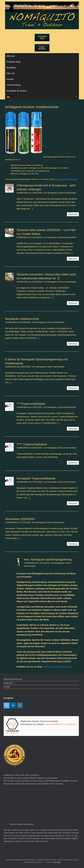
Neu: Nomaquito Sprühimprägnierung (48, 559)
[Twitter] (7, 706)
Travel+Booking (13, 85)
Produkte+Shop (13, 62)
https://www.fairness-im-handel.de (60, 724)
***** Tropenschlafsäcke (32, 444)
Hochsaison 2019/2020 (20, 519)
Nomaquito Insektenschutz (66, 179)
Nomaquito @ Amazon (17, 91)
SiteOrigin (57, 862)
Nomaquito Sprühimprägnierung (57, 667)
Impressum (8, 683)
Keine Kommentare (67, 193)
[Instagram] (20, 706)
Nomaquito (52, 193)
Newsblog (11, 68)
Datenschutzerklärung (13, 679)
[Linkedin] (13, 706)
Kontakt (10, 79)
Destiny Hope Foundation (59, 781)
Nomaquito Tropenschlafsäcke (36, 478)
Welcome (11, 56)
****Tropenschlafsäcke (31, 404)
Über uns (11, 73)
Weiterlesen (73, 214)
